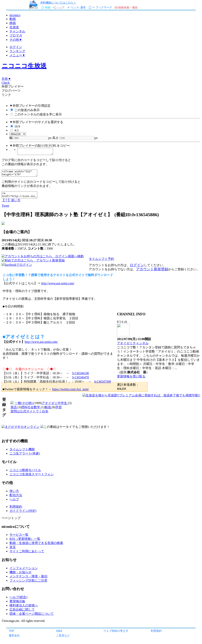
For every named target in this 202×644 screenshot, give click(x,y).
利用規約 (156, 631)
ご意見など (63, 635)
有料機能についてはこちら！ (58, 2)
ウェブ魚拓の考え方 (116, 631)
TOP (11, 631)
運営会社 (14, 635)
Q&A (59, 631)
